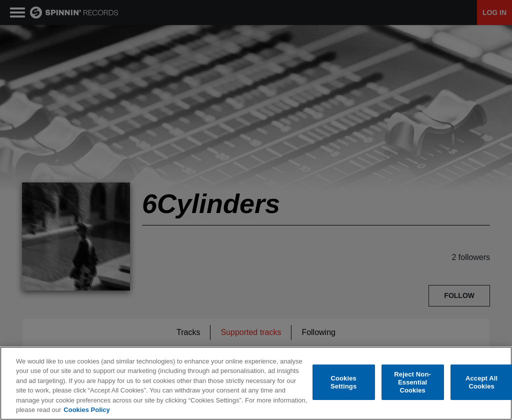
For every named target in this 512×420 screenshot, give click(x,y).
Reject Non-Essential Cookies (412, 382)
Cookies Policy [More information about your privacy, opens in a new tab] (86, 410)
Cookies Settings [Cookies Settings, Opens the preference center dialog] (343, 382)
